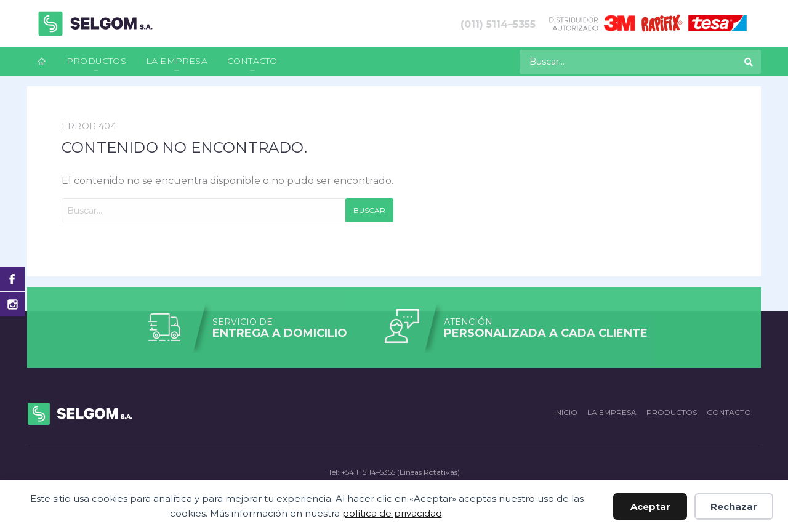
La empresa (177, 61)
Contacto (252, 61)
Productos (96, 61)
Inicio (566, 412)
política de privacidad (392, 513)
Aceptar (650, 506)
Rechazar (734, 506)
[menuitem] (42, 62)
